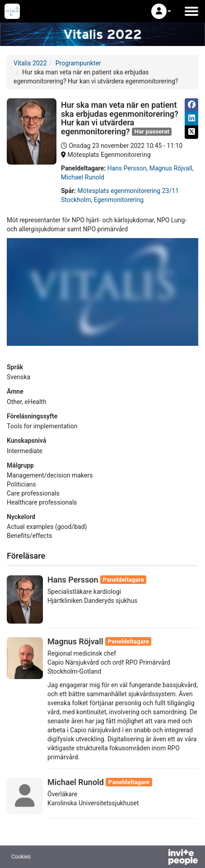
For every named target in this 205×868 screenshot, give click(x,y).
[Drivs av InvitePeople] (159, 858)
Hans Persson (127, 168)
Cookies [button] (21, 857)
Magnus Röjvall (171, 168)
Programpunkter (78, 63)
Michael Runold (83, 177)
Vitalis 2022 (30, 63)
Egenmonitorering (119, 200)
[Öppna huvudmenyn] (191, 11)
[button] (161, 11)
